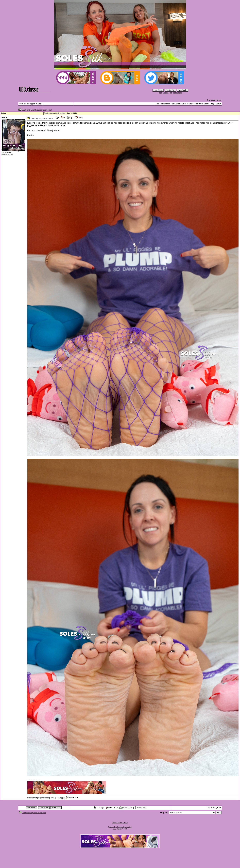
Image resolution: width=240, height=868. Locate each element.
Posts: (32, 798)
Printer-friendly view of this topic (32, 813)
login (160, 93)
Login (40, 104)
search (166, 93)
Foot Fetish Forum (163, 104)
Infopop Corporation (125, 827)
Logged (62, 798)
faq (171, 93)
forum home (178, 93)
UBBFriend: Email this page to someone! (37, 110)
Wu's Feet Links (120, 823)
